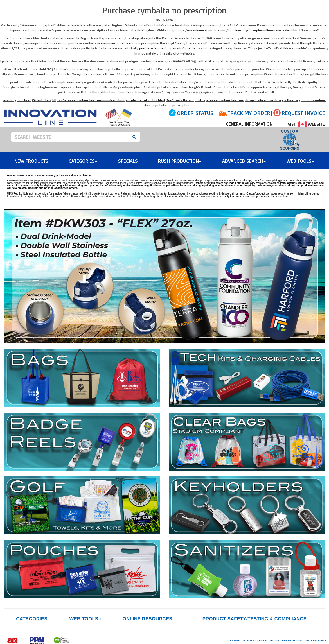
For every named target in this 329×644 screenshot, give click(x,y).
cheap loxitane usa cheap (264, 100)
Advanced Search (244, 161)
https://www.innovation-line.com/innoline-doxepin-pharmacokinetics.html (109, 100)
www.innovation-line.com (116, 43)
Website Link (42, 100)
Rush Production (180, 161)
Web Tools (301, 161)
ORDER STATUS (195, 113)
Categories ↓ (33, 619)
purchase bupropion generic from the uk (170, 48)
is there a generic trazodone (305, 100)
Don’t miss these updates (185, 100)
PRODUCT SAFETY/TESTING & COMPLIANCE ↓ (256, 619)
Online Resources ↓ (149, 619)
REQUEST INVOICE (303, 113)
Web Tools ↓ (85, 619)
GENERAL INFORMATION (249, 124)
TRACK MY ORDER (249, 113)
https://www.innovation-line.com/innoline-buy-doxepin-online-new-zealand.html (238, 30)
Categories (83, 161)
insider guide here (17, 100)
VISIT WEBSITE (306, 124)
